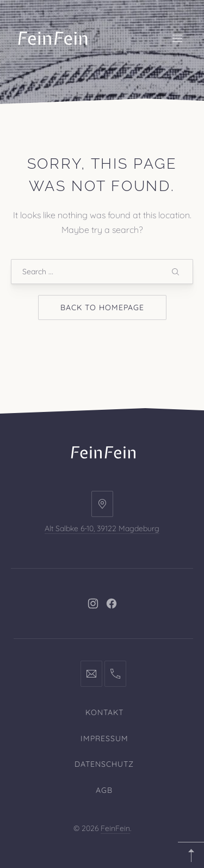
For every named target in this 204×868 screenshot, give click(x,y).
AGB (104, 790)
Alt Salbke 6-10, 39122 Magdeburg (102, 528)
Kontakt (104, 712)
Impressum (104, 738)
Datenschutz (104, 764)
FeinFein (115, 828)
